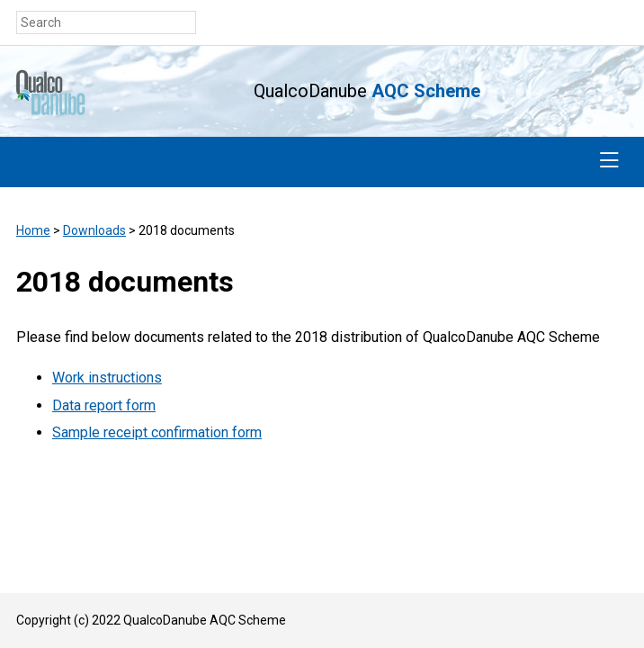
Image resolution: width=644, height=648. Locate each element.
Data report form (104, 405)
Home (33, 230)
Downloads (94, 230)
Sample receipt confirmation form (157, 432)
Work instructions (107, 378)
